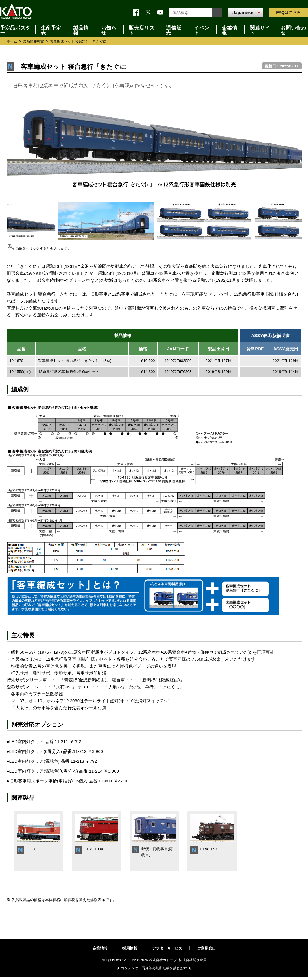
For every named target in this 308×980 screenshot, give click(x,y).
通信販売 (174, 30)
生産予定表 (51, 30)
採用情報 (130, 948)
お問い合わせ (293, 30)
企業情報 (229, 30)
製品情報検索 (34, 41)
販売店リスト (142, 30)
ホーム (12, 41)
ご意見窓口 (206, 948)
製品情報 (81, 30)
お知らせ (109, 30)
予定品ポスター (15, 30)
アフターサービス (167, 948)
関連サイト (260, 30)
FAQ (288, 12)
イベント (202, 30)
